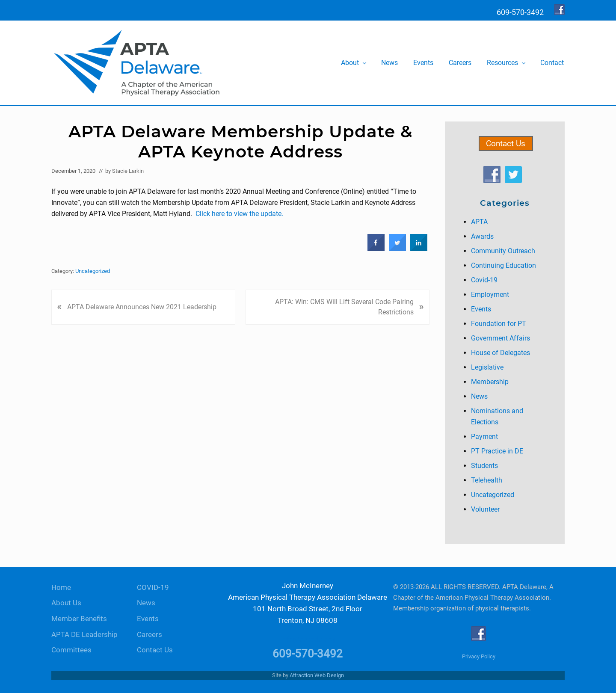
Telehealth (487, 480)
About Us (66, 603)
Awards (482, 236)
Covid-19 (484, 280)
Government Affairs (500, 338)
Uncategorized (93, 271)
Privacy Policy (479, 656)
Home (61, 588)
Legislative (487, 367)
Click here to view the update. (239, 214)
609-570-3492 (308, 654)
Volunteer (485, 509)
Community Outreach (503, 251)
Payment (484, 437)
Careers (150, 635)
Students (484, 466)
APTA (479, 222)
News (479, 396)
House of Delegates (500, 353)
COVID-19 (153, 588)
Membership (490, 382)
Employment (490, 295)
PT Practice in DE (497, 451)
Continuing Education (503, 265)
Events (481, 309)
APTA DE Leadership (84, 635)
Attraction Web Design (317, 675)
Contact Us (506, 144)
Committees (71, 650)
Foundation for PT (499, 324)
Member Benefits (79, 619)
